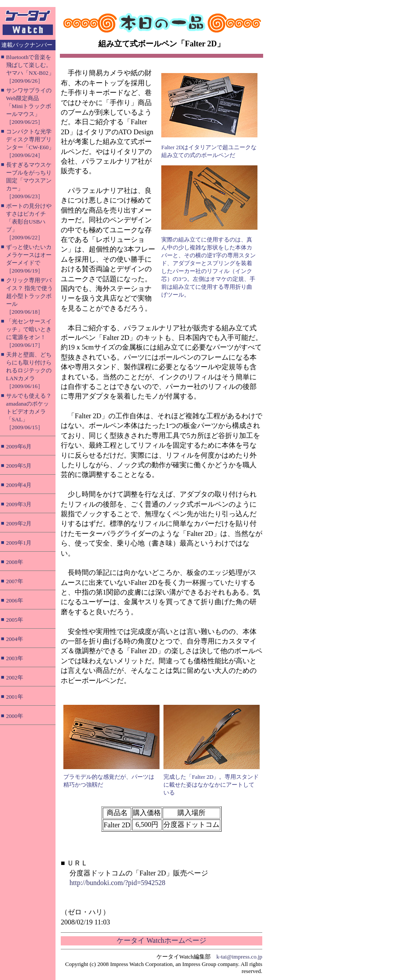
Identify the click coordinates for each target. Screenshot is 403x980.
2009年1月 (19, 543)
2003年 (15, 658)
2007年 (15, 581)
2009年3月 (19, 504)
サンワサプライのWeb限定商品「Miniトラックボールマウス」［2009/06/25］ (29, 106)
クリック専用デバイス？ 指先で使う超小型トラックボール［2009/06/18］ (30, 296)
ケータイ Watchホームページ (161, 940)
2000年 (15, 716)
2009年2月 (19, 523)
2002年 (15, 677)
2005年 (15, 620)
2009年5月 (19, 466)
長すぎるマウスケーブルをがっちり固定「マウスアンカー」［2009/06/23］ (29, 180)
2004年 (15, 639)
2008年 (15, 562)
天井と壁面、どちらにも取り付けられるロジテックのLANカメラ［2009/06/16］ (29, 370)
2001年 (15, 697)
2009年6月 (19, 446)
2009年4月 (19, 485)
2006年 (15, 600)
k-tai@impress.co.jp (239, 957)
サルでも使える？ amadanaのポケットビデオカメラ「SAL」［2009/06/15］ (29, 411)
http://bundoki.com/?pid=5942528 (117, 883)
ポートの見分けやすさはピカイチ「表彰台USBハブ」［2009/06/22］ (29, 222)
